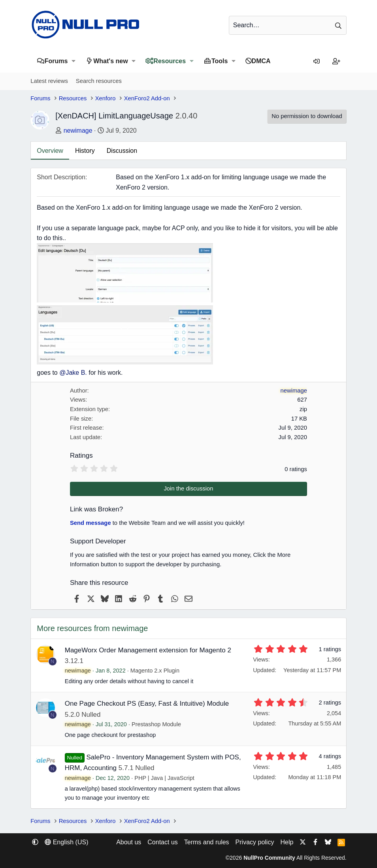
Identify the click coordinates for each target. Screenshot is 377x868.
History (85, 151)
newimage (78, 131)
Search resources (99, 81)
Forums (56, 61)
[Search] (288, 25)
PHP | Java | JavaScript (164, 778)
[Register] (336, 62)
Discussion (122, 151)
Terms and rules (207, 842)
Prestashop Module (156, 724)
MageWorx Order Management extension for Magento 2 (148, 650)
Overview (50, 151)
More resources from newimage (92, 628)
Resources (170, 61)
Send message (90, 523)
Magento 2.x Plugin (155, 671)
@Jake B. (73, 373)
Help (287, 842)
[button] (73, 61)
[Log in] (317, 62)
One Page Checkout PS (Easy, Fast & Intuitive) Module (147, 704)
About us (129, 842)
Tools (220, 61)
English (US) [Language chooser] (66, 842)
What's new (110, 61)
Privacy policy (255, 842)
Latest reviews (49, 81)
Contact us (162, 842)
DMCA (261, 61)
